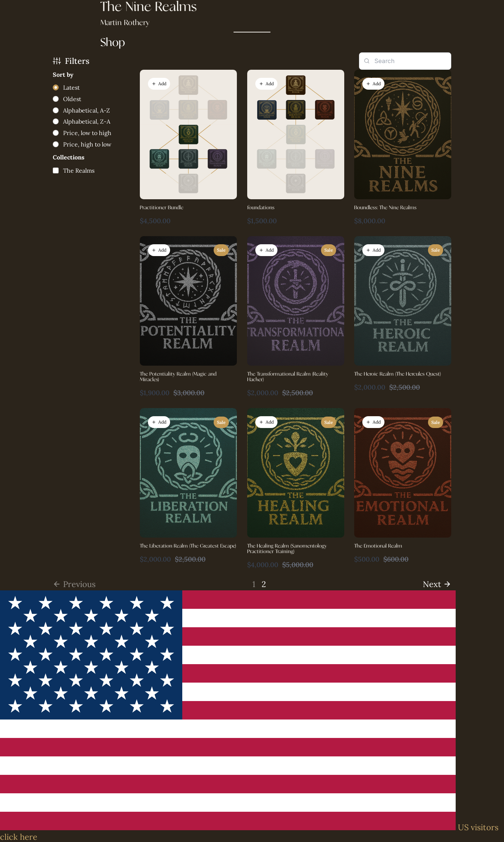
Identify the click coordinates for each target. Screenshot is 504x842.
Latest (71, 87)
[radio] (66, 88)
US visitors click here (249, 832)
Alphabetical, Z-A (87, 121)
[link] (437, 584)
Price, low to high (87, 133)
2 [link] (264, 584)
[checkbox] (74, 170)
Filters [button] (71, 61)
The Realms (79, 170)
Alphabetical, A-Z (87, 110)
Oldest (72, 99)
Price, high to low (87, 144)
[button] (159, 84)
